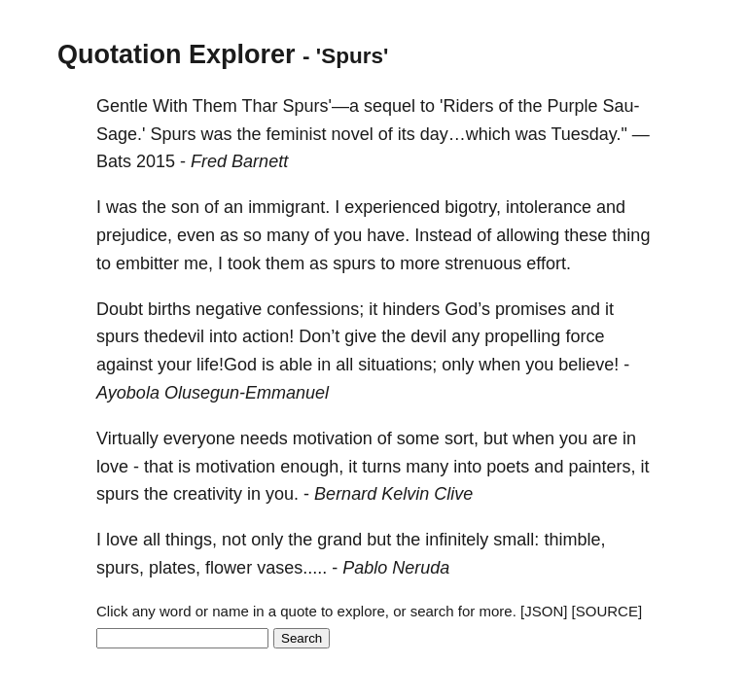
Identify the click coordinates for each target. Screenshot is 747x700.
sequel (390, 106)
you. (282, 494)
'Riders (466, 106)
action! (268, 336)
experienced (392, 207)
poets (508, 467)
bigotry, (473, 207)
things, (191, 540)
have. (388, 235)
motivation (333, 438)
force (585, 336)
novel (353, 134)
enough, (312, 467)
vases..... (292, 568)
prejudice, (134, 235)
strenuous (483, 263)
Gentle (122, 106)
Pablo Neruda (396, 568)
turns (381, 467)
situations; (397, 365)
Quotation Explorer (177, 54)
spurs (354, 263)
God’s (467, 309)
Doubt (120, 309)
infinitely (457, 540)
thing (631, 235)
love (112, 467)
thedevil (174, 336)
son (185, 207)
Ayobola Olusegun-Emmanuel (213, 393)
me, (198, 263)
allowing (528, 235)
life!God (227, 365)
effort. (549, 263)
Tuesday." (588, 134)
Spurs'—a (320, 106)
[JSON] (544, 611)
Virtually (127, 438)
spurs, (120, 568)
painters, (602, 467)
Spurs (174, 134)
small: (516, 540)
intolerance (549, 207)
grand (339, 540)
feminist (297, 134)
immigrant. (289, 207)
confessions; (315, 309)
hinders (411, 309)
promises (531, 309)
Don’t (319, 336)
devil (428, 336)
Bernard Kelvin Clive (393, 494)
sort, (462, 438)
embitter (147, 263)
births (169, 309)
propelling (522, 336)
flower (229, 568)
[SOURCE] (607, 611)
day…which (465, 134)
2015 (156, 161)
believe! (588, 365)
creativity (208, 494)
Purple (573, 106)
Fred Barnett (239, 161)
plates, (175, 568)
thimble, (574, 540)
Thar (259, 106)
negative (229, 309)
